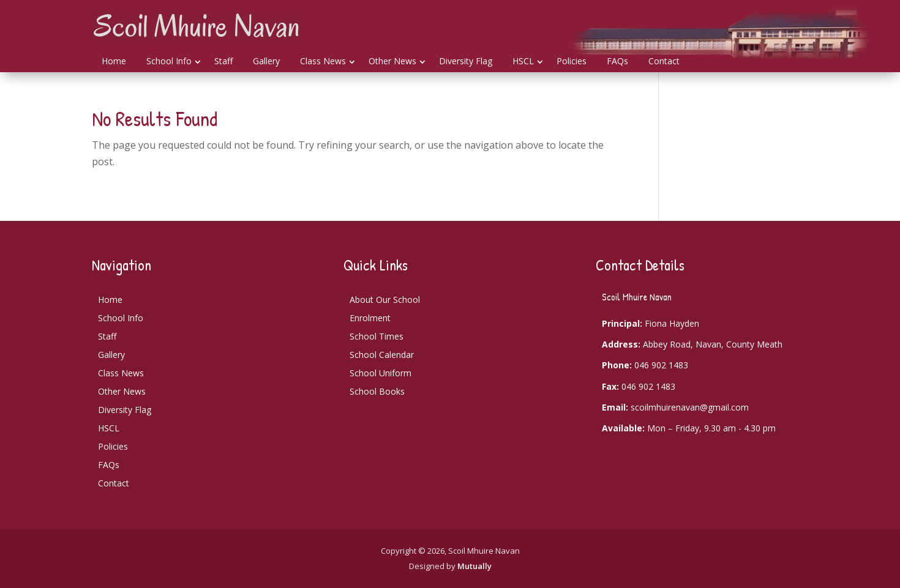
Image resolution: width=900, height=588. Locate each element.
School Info (169, 61)
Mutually (474, 566)
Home (114, 61)
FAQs (617, 61)
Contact (664, 61)
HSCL (523, 61)
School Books (377, 391)
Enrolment (370, 318)
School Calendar (382, 355)
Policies (572, 61)
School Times (377, 336)
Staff (223, 61)
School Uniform (381, 373)
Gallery (266, 61)
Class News (323, 61)
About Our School (385, 300)
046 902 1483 (661, 365)
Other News (392, 61)
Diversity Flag (466, 61)
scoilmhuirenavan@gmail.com (690, 407)
